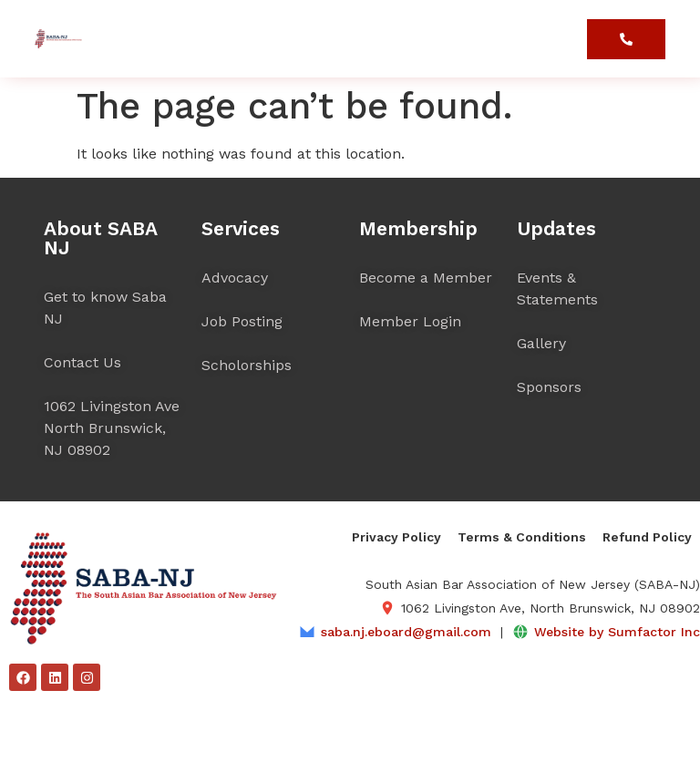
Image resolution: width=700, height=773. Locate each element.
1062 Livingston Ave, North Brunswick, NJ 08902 (551, 608)
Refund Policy (647, 537)
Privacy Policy (396, 537)
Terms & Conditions (522, 537)
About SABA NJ (100, 238)
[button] (569, 44)
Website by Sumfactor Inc (617, 632)
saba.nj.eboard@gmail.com (406, 632)
